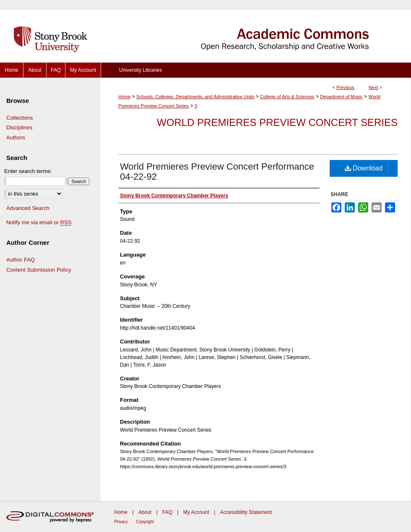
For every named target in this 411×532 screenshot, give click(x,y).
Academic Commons (256, 31)
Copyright (145, 522)
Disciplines (19, 127)
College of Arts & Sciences (287, 97)
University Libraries (140, 70)
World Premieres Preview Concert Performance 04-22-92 (217, 172)
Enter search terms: (28, 171)
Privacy (121, 522)
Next (373, 87)
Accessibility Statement (246, 512)
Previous (345, 87)
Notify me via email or (39, 223)
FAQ (167, 512)
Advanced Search (28, 208)
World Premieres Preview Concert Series (277, 122)
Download (364, 168)
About (145, 512)
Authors (16, 138)
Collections (20, 118)
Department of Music (341, 97)
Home (124, 97)
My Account (196, 512)
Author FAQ (21, 260)
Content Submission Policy (39, 270)
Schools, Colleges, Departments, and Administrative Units (195, 97)
